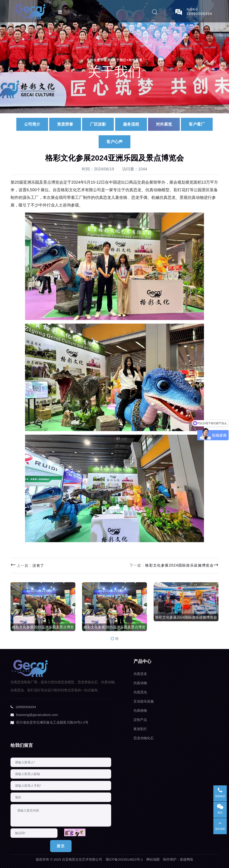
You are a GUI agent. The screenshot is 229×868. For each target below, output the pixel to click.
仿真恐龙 (140, 674)
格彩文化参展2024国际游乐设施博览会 (179, 565)
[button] (112, 639)
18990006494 (199, 14)
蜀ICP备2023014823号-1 (124, 859)
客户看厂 (197, 124)
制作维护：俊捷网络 (178, 859)
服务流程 (131, 124)
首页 (108, 60)
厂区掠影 (98, 124)
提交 (61, 846)
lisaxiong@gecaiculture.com (37, 715)
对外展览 (136, 60)
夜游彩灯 (140, 729)
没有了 (38, 566)
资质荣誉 (65, 124)
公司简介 (32, 124)
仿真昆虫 (140, 692)
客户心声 (114, 142)
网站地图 (153, 859)
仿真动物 (140, 683)
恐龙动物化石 (144, 738)
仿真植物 (140, 710)
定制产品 (140, 720)
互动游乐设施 (144, 701)
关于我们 (120, 60)
